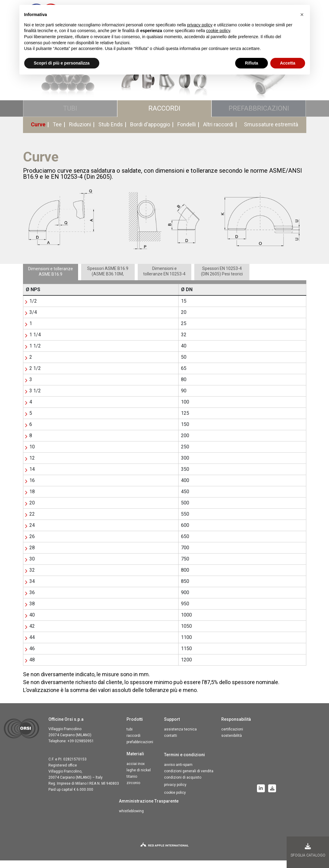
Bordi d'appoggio (150, 132)
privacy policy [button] (200, 25)
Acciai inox (136, 771)
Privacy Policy (175, 792)
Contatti (171, 743)
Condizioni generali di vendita (189, 779)
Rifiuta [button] (252, 63)
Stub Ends (111, 132)
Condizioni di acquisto (183, 785)
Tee (57, 132)
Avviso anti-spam (178, 772)
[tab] (51, 280)
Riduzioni (80, 132)
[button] (302, 15)
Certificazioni (232, 737)
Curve (38, 132)
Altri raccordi (218, 132)
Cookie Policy (175, 800)
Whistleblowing (131, 819)
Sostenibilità (232, 743)
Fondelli (187, 132)
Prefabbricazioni (140, 750)
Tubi (130, 737)
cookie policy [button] (218, 31)
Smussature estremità (271, 132)
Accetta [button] (288, 63)
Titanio (132, 784)
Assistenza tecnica (180, 737)
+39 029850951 (81, 749)
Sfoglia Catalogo (308, 850)
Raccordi (133, 743)
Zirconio (133, 790)
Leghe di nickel (139, 778)
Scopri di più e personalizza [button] (62, 63)
